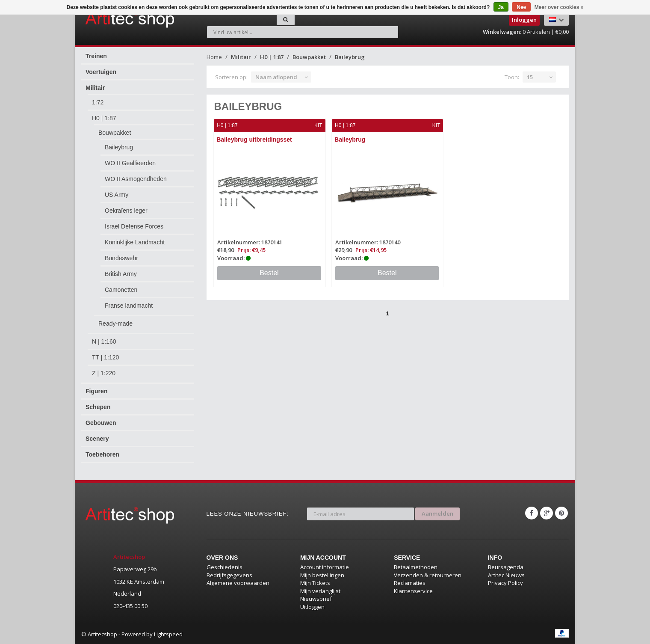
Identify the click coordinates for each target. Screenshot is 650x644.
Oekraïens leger (126, 211)
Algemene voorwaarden (238, 583)
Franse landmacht (129, 306)
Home (214, 57)
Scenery (97, 439)
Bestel (269, 273)
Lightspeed (168, 634)
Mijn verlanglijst (320, 591)
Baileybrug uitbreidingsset (255, 139)
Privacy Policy (505, 583)
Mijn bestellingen (322, 575)
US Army (117, 195)
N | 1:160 (104, 341)
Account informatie (325, 567)
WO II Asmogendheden (136, 179)
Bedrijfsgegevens (229, 575)
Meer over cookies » (559, 7)
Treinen (96, 56)
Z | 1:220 (104, 373)
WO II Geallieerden (130, 163)
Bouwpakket (115, 133)
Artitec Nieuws (506, 575)
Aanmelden (437, 513)
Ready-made (115, 323)
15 (530, 77)
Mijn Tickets (315, 583)
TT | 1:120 (105, 357)
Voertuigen (101, 72)
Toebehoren (102, 454)
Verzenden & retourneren (428, 575)
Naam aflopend (276, 77)
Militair (95, 88)
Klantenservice (413, 591)
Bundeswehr (121, 258)
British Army (121, 274)
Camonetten (121, 290)
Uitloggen (312, 607)
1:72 (98, 102)
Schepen (98, 407)
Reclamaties (410, 583)
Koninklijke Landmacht (135, 242)
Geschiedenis (225, 567)
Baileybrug (119, 147)
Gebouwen (101, 423)
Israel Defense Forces (134, 226)
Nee (521, 7)
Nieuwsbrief (316, 599)
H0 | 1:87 (104, 118)
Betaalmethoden (416, 567)
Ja (501, 7)
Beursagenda (506, 567)
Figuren (96, 391)
